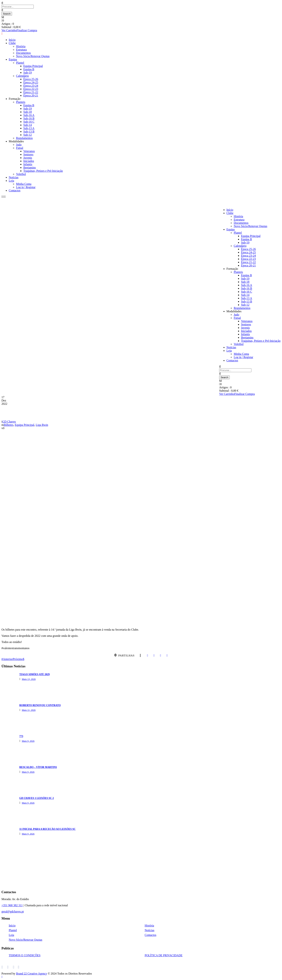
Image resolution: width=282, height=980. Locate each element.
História (238, 216)
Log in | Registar (26, 187)
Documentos (241, 223)
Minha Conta (24, 184)
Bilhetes (8, 425)
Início (230, 210)
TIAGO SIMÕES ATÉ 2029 (35, 674)
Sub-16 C (29, 122)
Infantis (28, 164)
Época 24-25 (248, 252)
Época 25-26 (248, 249)
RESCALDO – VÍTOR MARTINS (38, 767)
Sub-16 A (29, 115)
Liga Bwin (42, 425)
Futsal (20, 148)
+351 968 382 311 (12, 905)
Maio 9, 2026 (28, 741)
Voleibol (21, 174)
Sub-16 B (29, 118)
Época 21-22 (248, 262)
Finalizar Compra (244, 394)
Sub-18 (28, 112)
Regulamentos (24, 138)
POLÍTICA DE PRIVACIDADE (164, 955)
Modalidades (16, 141)
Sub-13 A (29, 128)
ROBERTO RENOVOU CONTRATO (40, 705)
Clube (230, 213)
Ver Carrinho (227, 394)
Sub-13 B (29, 131)
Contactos (15, 190)
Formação (232, 269)
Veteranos (29, 151)
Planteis (238, 272)
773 (21, 736)
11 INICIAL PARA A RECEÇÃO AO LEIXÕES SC (47, 829)
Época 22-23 (248, 259)
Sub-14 (28, 125)
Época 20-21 (248, 265)
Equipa (231, 229)
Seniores (28, 154)
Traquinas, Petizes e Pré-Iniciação (43, 171)
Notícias (14, 177)
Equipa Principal (251, 236)
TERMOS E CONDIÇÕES (25, 955)
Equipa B (246, 239)
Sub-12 (28, 135)
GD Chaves (9, 422)
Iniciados (29, 161)
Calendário (240, 246)
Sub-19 (245, 242)
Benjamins (30, 168)
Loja (11, 181)
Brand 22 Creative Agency (32, 974)
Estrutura (239, 220)
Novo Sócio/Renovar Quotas (250, 226)
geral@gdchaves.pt (13, 911)
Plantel (238, 233)
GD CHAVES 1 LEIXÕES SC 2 (37, 798)
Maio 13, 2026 (29, 679)
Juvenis (28, 158)
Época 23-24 (248, 256)
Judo (19, 145)
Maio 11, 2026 (29, 710)
